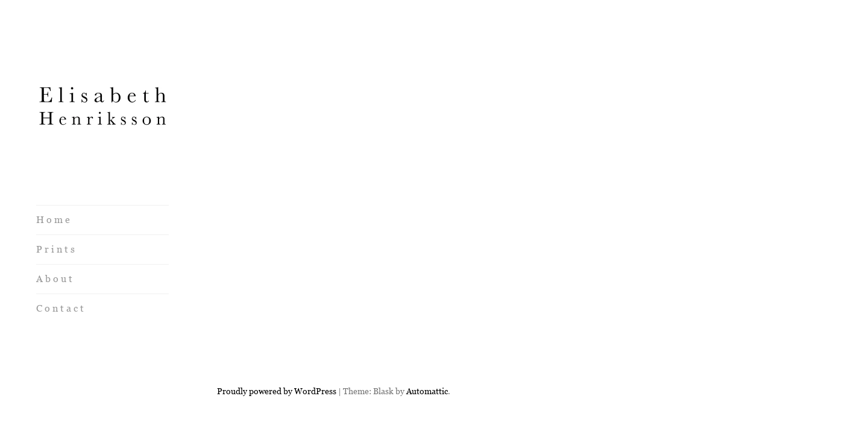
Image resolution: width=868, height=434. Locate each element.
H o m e (53, 220)
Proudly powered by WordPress (277, 348)
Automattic (427, 348)
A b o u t (54, 279)
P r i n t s (55, 249)
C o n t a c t (60, 308)
